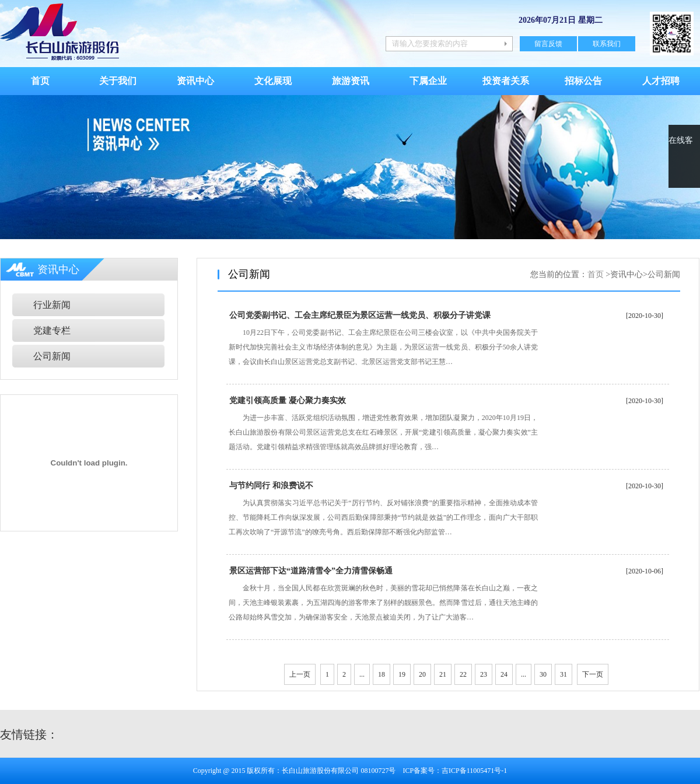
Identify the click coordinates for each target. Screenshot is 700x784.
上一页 (300, 674)
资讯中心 (195, 81)
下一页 (593, 674)
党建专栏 (52, 330)
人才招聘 (661, 81)
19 (402, 674)
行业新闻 (52, 305)
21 (443, 674)
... (362, 674)
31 (563, 674)
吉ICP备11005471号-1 (474, 771)
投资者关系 (506, 81)
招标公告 (583, 81)
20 (422, 674)
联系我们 (607, 44)
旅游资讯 (351, 81)
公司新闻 (52, 356)
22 (463, 674)
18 (381, 674)
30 (543, 674)
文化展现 (273, 81)
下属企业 (428, 81)
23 (484, 674)
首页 (40, 81)
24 (504, 674)
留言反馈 (548, 44)
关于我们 (118, 81)
